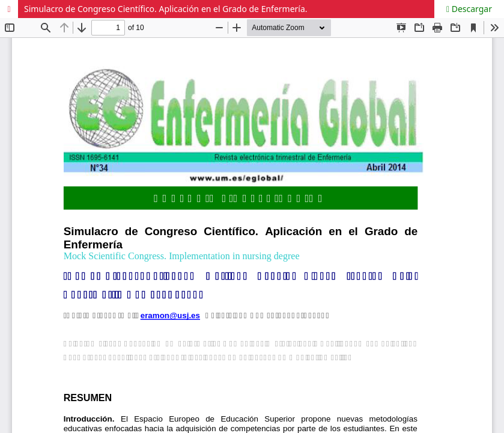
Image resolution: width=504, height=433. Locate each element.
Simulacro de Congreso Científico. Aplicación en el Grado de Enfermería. (166, 9)
